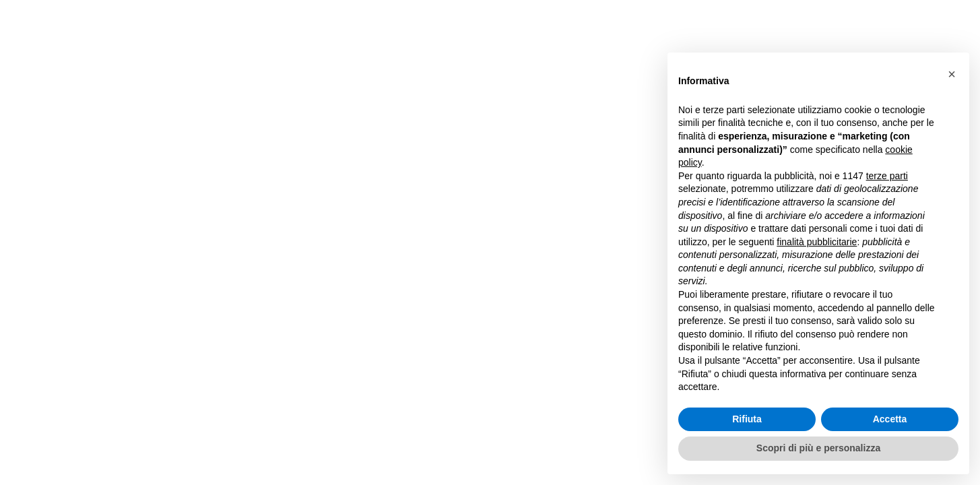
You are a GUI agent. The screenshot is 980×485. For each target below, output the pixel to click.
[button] (952, 74)
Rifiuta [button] (747, 419)
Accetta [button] (890, 419)
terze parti (887, 176)
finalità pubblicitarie (817, 242)
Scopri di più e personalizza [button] (818, 448)
